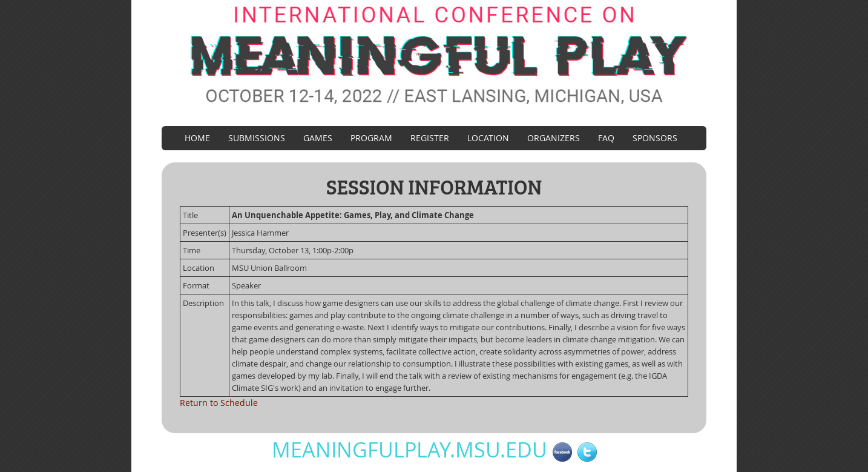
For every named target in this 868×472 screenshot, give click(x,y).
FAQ (606, 138)
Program (371, 138)
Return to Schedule (219, 403)
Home (197, 138)
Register (430, 138)
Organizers (554, 138)
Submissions (257, 138)
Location (488, 138)
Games (318, 138)
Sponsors (655, 138)
